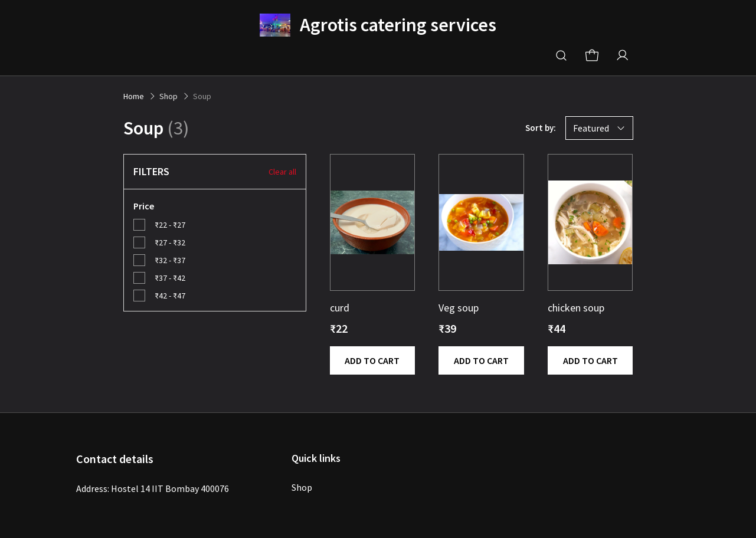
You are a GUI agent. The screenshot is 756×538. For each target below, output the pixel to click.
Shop (302, 487)
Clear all (282, 172)
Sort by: (541, 128)
